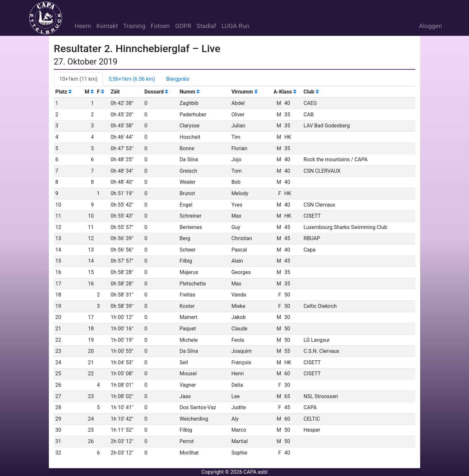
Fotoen (160, 26)
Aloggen (431, 26)
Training (134, 26)
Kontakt (107, 26)
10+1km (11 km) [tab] (78, 79)
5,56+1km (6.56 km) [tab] (132, 79)
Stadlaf (206, 26)
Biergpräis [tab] (178, 79)
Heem (83, 26)
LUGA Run (235, 26)
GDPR (183, 26)
